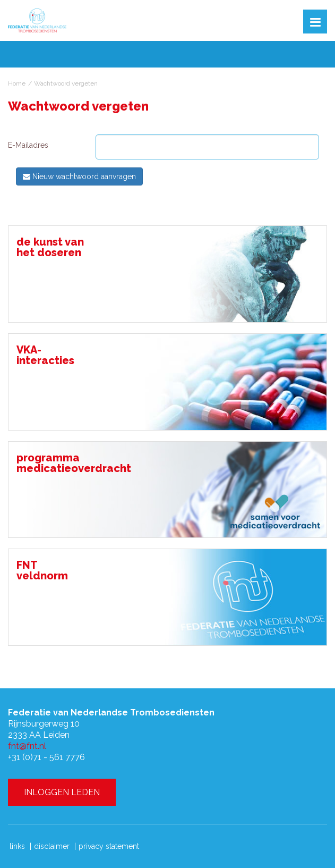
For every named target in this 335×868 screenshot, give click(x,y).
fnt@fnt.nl (27, 746)
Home (17, 83)
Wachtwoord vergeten (66, 83)
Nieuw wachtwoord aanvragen (79, 176)
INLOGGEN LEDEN (62, 792)
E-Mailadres (28, 145)
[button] (315, 22)
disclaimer (52, 846)
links (17, 846)
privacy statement (109, 846)
